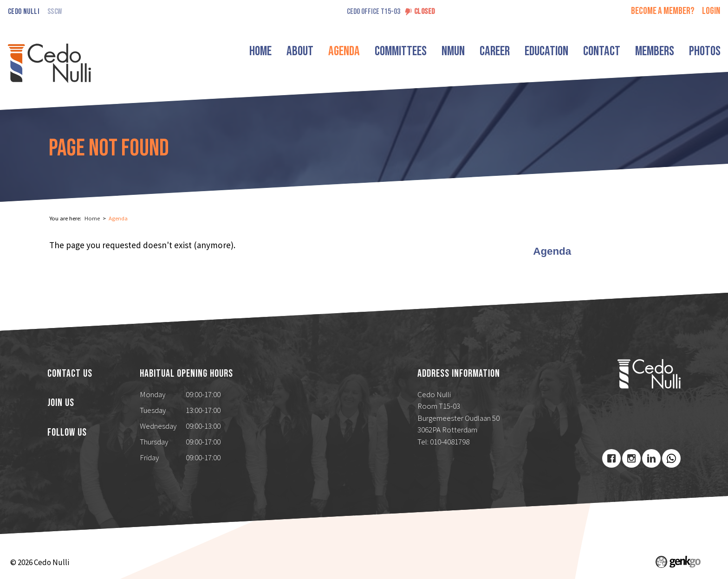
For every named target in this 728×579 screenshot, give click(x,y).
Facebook (611, 458)
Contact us (70, 374)
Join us (61, 403)
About (300, 51)
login (711, 11)
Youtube (671, 458)
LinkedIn (651, 458)
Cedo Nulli (24, 12)
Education (546, 51)
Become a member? (663, 11)
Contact (602, 51)
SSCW (55, 12)
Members (655, 51)
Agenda (344, 51)
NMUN (453, 51)
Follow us (67, 433)
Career (495, 51)
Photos (705, 51)
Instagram (631, 458)
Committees (401, 51)
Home (260, 51)
